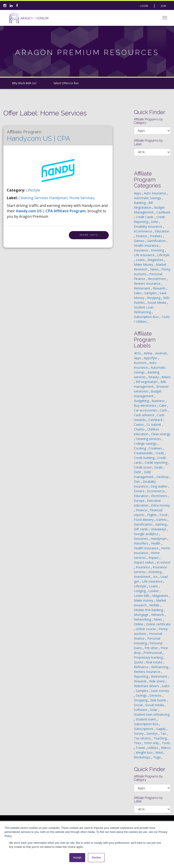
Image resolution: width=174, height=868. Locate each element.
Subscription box (146, 724)
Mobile (155, 605)
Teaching (161, 738)
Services (156, 695)
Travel (141, 748)
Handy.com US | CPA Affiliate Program (51, 211)
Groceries (141, 539)
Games (140, 241)
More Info (89, 235)
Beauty (154, 377)
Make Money (144, 264)
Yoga (157, 757)
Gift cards (141, 529)
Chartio (140, 429)
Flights (152, 515)
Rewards (160, 288)
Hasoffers (141, 543)
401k (138, 353)
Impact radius (144, 562)
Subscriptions (144, 729)
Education (162, 231)
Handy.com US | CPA (39, 136)
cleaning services (34, 198)
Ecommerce (156, 491)
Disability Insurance (149, 226)
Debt (155, 222)
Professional (153, 653)
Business (159, 401)
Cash (164, 410)
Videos (166, 748)
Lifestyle (33, 190)
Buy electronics (146, 405)
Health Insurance (147, 245)
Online (139, 624)
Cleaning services (149, 439)
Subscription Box (147, 317)
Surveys (152, 733)
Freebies (156, 236)
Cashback (163, 212)
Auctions (141, 363)
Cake (163, 405)
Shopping (154, 298)
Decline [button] (96, 858)
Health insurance (147, 548)
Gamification (157, 241)
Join (163, 6)
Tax (164, 733)
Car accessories (146, 410)
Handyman (159, 539)
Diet (137, 482)
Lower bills (142, 596)
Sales (138, 293)
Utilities (153, 748)
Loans (141, 260)
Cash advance (145, 415)
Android (161, 353)
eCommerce (143, 231)
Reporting (141, 676)
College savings (146, 444)
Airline (149, 353)
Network (158, 615)
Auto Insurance (155, 193)
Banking (140, 203)
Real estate (155, 662)
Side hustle (159, 700)
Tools (166, 743)
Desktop (163, 477)
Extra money (160, 505)
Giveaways (159, 529)
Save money (160, 691)
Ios (156, 577)
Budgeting (142, 401)
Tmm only (152, 743)
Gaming (161, 524)
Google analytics (146, 534)
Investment (143, 577)
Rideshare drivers (147, 686)
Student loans (146, 719)
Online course (146, 629)
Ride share (157, 681)
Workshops (143, 757)
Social (139, 705)
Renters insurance (147, 672)
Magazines (156, 260)
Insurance (141, 250)
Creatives (156, 448)
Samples (151, 293)
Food (164, 515)
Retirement (143, 288)
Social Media (157, 302)
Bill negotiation (147, 382)
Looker (154, 591)
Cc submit (154, 424)
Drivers (140, 491)
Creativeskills (144, 453)
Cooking (140, 448)
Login (144, 6)
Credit (160, 453)
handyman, (59, 198)
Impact (154, 558)
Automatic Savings (148, 198)
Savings (142, 695)
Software (141, 710)
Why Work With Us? (24, 83)
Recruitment (157, 279)
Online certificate (158, 624)
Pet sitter (152, 648)
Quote (139, 662)
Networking (143, 619)
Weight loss (145, 752)
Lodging (140, 591)
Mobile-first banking (149, 610)
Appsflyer (151, 358)
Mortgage (142, 615)
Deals (159, 467)
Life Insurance (145, 255)
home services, (82, 198)
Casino (139, 424)
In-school (163, 562)
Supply (161, 729)
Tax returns (143, 738)
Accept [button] (77, 858)
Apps (138, 193)
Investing (158, 250)
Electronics (159, 496)
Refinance (142, 667)
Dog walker (159, 486)
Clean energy (161, 434)
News (155, 269)
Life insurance (153, 581)
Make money (144, 600)
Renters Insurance (148, 283)
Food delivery (144, 520)
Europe (140, 501)
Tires (138, 743)
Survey (139, 733)
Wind (159, 752)
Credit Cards (145, 217)
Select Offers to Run (66, 83)
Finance (142, 236)
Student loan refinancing (152, 714)
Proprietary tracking (149, 657)
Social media (155, 705)
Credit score (143, 467)
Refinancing (160, 667)
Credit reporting (156, 463)
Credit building (145, 458)
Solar (154, 710)
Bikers (166, 377)
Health (156, 543)
